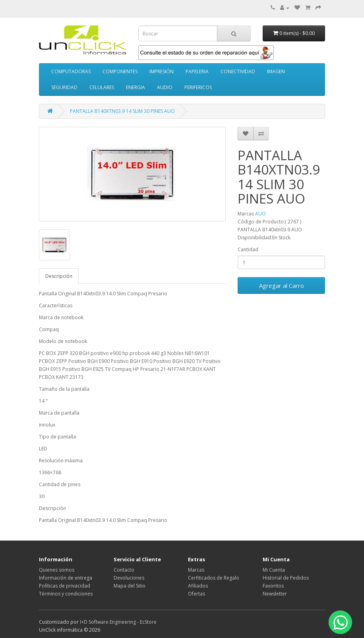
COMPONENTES (120, 71)
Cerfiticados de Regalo (214, 578)
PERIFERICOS (198, 87)
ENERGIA (136, 87)
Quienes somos (57, 570)
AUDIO (165, 87)
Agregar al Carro (282, 285)
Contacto (124, 570)
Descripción (59, 276)
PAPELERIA (197, 71)
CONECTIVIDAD (238, 71)
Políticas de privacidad (65, 586)
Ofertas (197, 594)
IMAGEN (276, 71)
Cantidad (248, 249)
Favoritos (273, 586)
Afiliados (198, 586)
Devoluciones (129, 578)
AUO (260, 214)
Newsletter (275, 594)
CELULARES (102, 87)
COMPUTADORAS (71, 71)
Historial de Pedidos (286, 578)
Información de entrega (66, 578)
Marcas (196, 570)
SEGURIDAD (64, 87)
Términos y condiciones (66, 594)
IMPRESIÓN (162, 71)
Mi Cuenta (274, 570)
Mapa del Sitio (130, 586)
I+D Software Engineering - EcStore (118, 622)
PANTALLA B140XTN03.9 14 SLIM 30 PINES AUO (122, 111)
